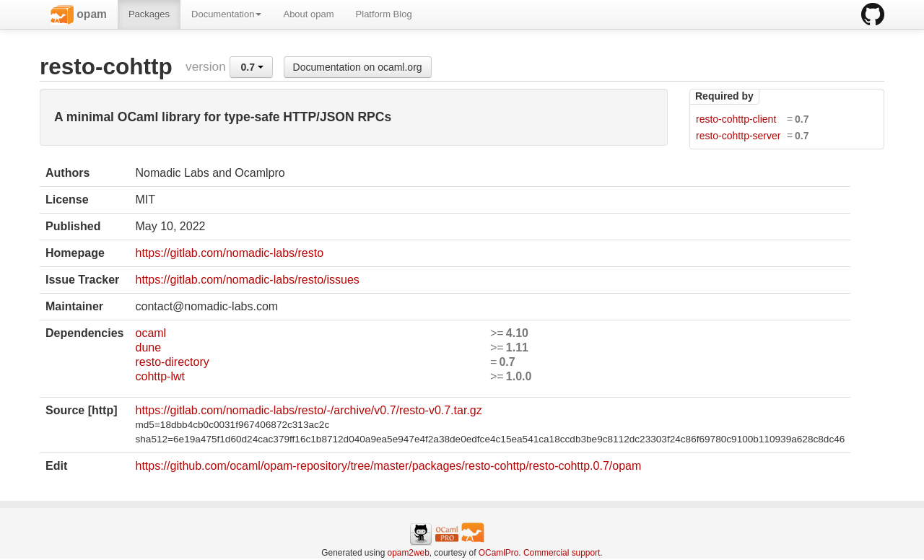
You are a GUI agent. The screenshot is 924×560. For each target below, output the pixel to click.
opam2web (409, 553)
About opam (308, 14)
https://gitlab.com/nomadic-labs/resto (229, 253)
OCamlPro (499, 553)
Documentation (226, 14)
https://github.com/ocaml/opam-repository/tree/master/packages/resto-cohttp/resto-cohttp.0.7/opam (388, 466)
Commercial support (562, 553)
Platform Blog (384, 14)
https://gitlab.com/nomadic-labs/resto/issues (247, 280)
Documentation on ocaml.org (358, 67)
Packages (149, 14)
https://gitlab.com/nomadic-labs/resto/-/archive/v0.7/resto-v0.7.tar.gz (308, 410)
